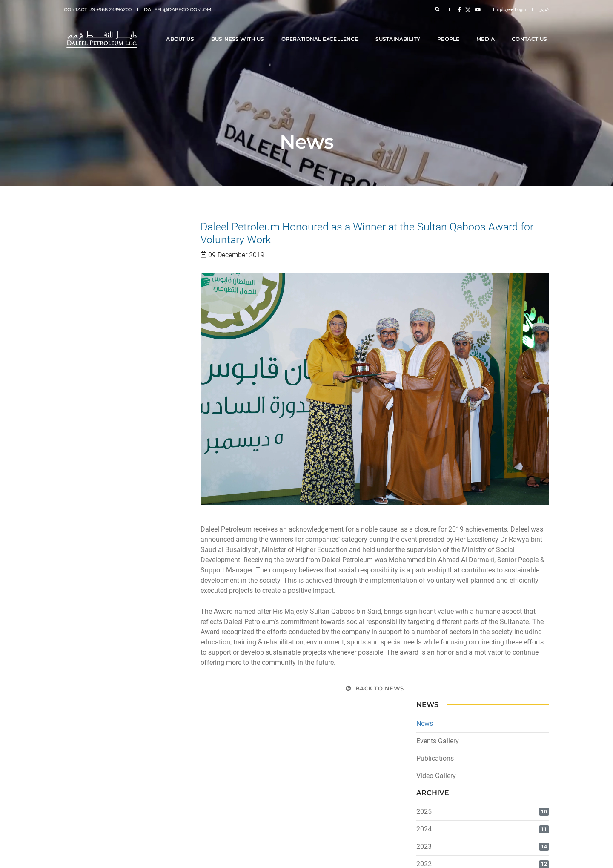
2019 (72, 439)
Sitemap (86, 807)
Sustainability (400, 30)
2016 (72, 491)
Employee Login (510, 10)
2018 (72, 456)
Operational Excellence (322, 30)
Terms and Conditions (102, 797)
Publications (83, 280)
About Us (182, 30)
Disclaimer (89, 776)
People (450, 30)
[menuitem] (188, 776)
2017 (72, 474)
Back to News (375, 689)
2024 (72, 352)
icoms (542, 855)
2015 (72, 509)
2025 (72, 334)
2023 (72, 369)
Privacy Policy (93, 787)
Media (488, 30)
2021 (72, 404)
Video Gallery (84, 298)
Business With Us (240, 30)
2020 (72, 421)
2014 (72, 526)
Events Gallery (85, 263)
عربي (544, 9)
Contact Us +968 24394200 (98, 9)
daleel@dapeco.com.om (178, 9)
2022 (72, 387)
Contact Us (531, 30)
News (72, 246)
